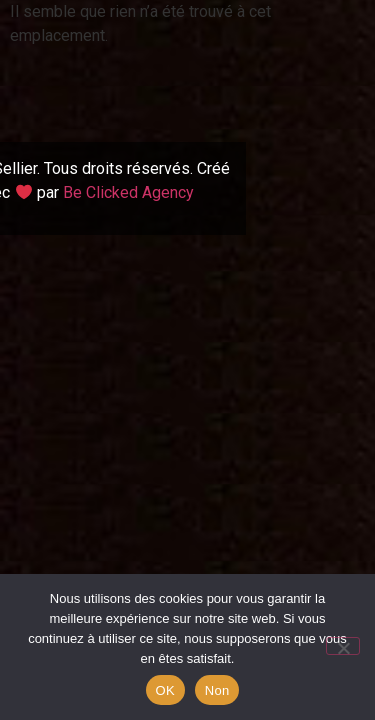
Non (217, 690)
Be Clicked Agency (128, 192)
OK (165, 690)
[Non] (343, 646)
